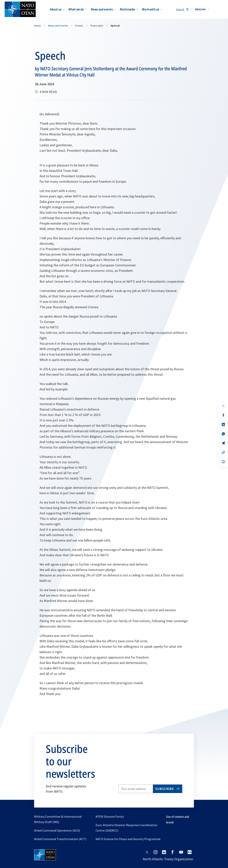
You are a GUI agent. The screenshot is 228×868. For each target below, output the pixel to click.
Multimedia (127, 9)
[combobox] (202, 9)
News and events (102, 9)
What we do (76, 9)
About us (56, 9)
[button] (202, 9)
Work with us (150, 9)
